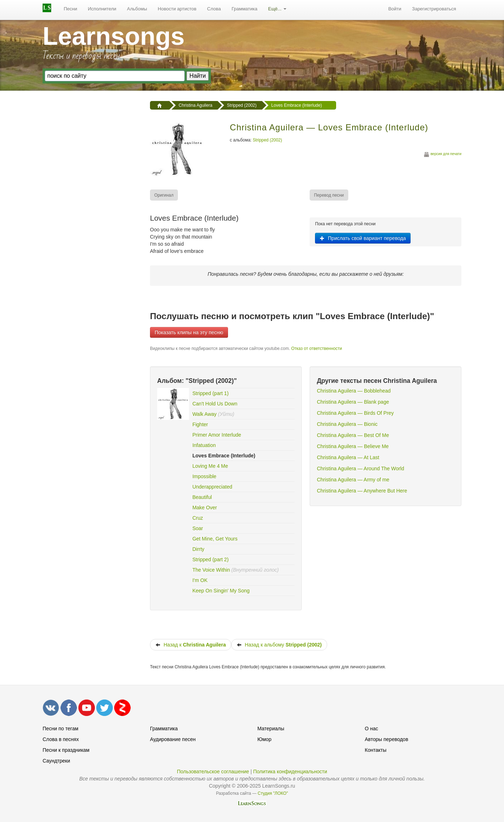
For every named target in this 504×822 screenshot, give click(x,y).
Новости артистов (177, 9)
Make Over (204, 508)
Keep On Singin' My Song (221, 591)
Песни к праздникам (66, 750)
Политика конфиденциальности (290, 771)
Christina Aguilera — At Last (348, 457)
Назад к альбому (279, 645)
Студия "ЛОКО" (273, 793)
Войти (395, 9)
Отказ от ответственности (316, 348)
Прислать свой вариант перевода (363, 238)
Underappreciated (212, 487)
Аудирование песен (173, 739)
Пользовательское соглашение (213, 771)
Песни (71, 9)
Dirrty (198, 549)
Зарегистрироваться (434, 9)
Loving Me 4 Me (210, 466)
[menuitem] (71, 9)
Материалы (271, 729)
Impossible (204, 476)
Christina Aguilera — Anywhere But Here (362, 491)
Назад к (191, 645)
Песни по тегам (60, 729)
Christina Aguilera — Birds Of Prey (355, 413)
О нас (371, 729)
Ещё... (277, 9)
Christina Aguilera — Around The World (360, 468)
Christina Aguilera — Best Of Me (353, 435)
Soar (198, 528)
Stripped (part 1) (210, 393)
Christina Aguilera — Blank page (353, 402)
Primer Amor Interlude (217, 435)
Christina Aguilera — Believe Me (353, 446)
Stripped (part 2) (210, 559)
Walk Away (204, 414)
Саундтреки (56, 761)
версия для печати (442, 155)
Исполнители (102, 9)
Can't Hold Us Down (215, 404)
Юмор (264, 739)
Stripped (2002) (267, 140)
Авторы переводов (386, 739)
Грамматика (244, 9)
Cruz (198, 518)
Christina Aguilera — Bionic (347, 424)
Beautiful (202, 497)
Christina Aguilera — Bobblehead (354, 391)
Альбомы (137, 9)
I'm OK (200, 580)
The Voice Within (211, 570)
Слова (214, 9)
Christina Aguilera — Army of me (353, 480)
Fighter (200, 424)
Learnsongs (114, 36)
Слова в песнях (61, 739)
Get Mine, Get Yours (215, 539)
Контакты (375, 750)
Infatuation (204, 445)
